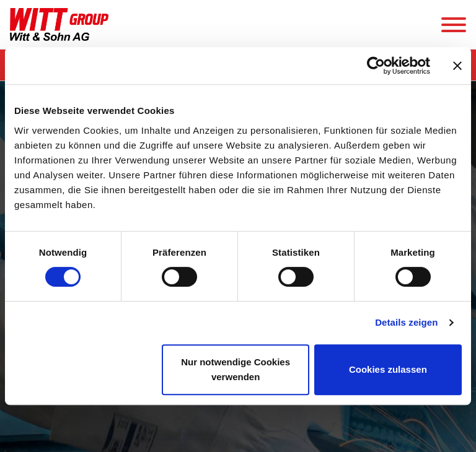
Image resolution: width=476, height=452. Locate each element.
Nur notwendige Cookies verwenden (236, 369)
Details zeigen (406, 322)
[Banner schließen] (457, 66)
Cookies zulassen (388, 369)
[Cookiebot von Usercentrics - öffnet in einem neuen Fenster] (376, 66)
